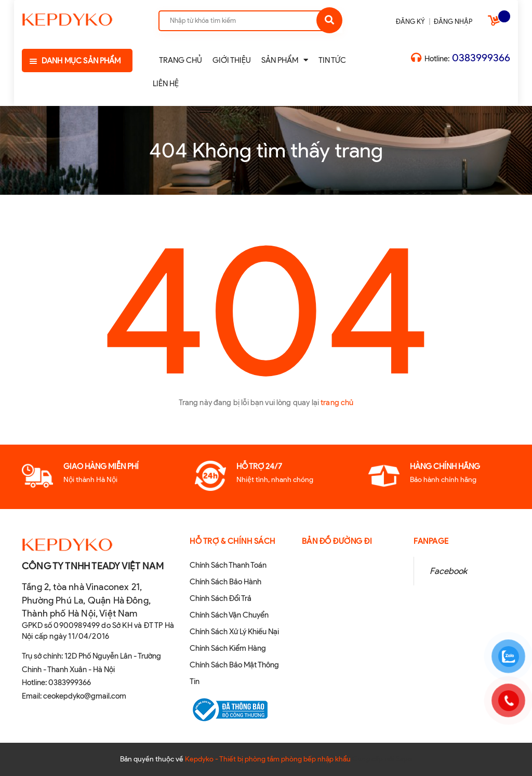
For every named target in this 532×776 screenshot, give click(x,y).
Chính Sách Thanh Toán (228, 565)
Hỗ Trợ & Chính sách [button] (232, 541)
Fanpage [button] (431, 541)
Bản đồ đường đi (337, 541)
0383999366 (481, 58)
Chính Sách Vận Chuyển (229, 615)
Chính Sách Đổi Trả (221, 598)
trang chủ (337, 403)
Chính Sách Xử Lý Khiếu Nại (234, 632)
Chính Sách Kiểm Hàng (228, 648)
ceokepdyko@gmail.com (85, 696)
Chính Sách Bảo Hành (225, 582)
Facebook (448, 571)
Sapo (404, 759)
